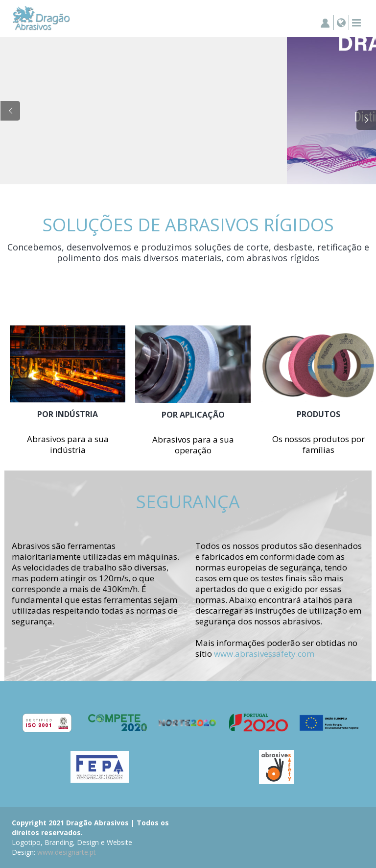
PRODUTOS (318, 414)
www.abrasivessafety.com (264, 654)
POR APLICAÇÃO (193, 415)
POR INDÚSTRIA (68, 414)
